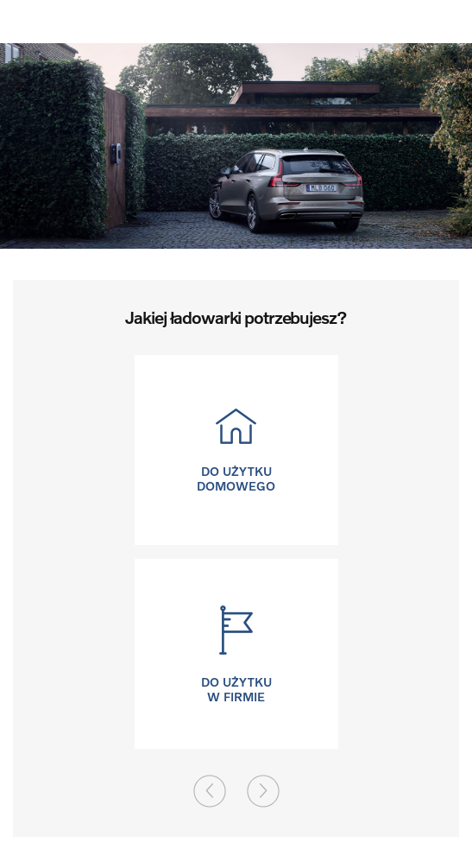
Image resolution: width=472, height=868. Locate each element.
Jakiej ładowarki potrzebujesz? (236, 317)
